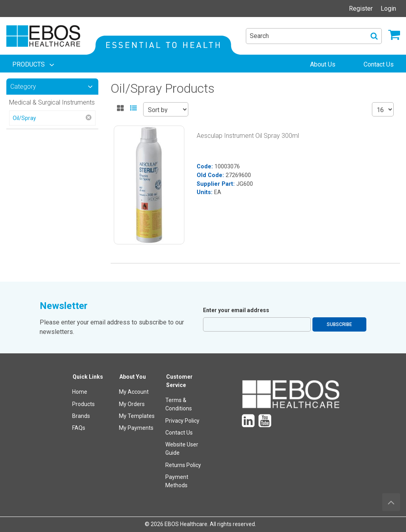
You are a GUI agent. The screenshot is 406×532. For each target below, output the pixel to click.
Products (83, 404)
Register (361, 9)
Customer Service (179, 381)
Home (80, 392)
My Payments (136, 428)
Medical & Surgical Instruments (52, 102)
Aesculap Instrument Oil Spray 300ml (248, 136)
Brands (81, 416)
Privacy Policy (182, 421)
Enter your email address (236, 310)
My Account (134, 392)
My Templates (137, 416)
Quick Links (88, 377)
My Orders (132, 404)
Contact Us (179, 433)
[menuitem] (34, 65)
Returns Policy (183, 465)
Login (388, 9)
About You (133, 377)
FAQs (79, 428)
